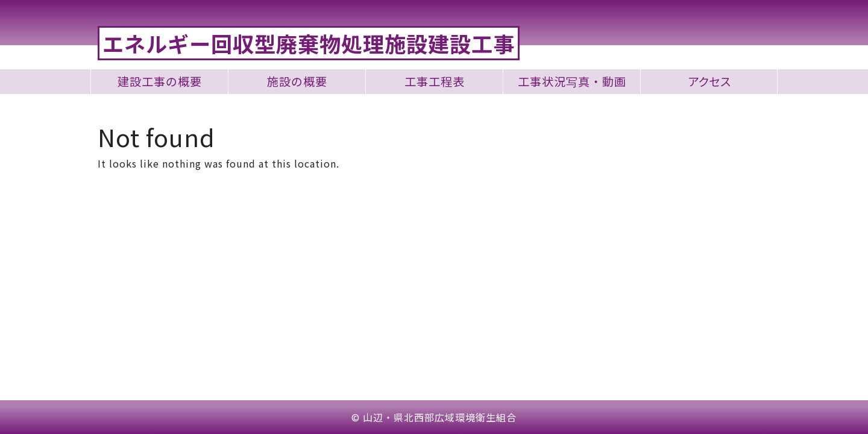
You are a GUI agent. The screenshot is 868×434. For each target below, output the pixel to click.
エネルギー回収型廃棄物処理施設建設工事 (309, 43)
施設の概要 (297, 82)
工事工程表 (435, 82)
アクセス (709, 82)
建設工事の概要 (160, 82)
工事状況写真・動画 (572, 82)
